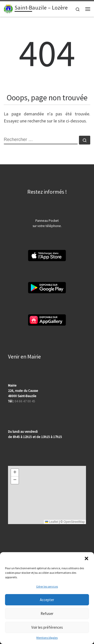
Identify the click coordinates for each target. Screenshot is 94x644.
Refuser (47, 614)
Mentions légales (47, 638)
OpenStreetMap (74, 522)
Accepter (47, 600)
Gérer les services (47, 586)
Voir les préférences (47, 627)
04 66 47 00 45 (25, 401)
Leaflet (52, 522)
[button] (86, 558)
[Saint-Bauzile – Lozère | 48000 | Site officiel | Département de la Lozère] (8, 8)
